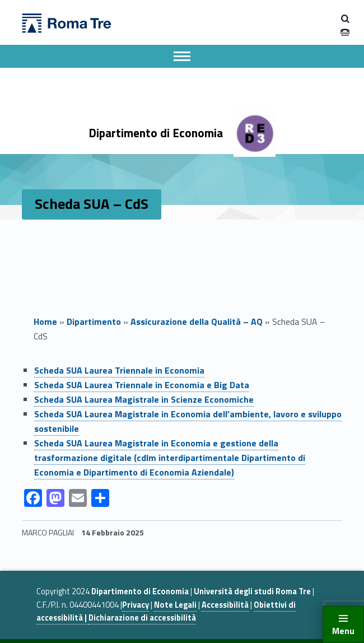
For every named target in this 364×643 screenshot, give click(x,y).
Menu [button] (343, 631)
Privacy (136, 605)
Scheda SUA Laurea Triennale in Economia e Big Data (142, 385)
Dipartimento (94, 321)
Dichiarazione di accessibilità (142, 618)
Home (45, 321)
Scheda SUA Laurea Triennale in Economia (119, 370)
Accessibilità (225, 605)
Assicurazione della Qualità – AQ (197, 321)
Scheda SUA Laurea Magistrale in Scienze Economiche (144, 399)
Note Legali (175, 605)
